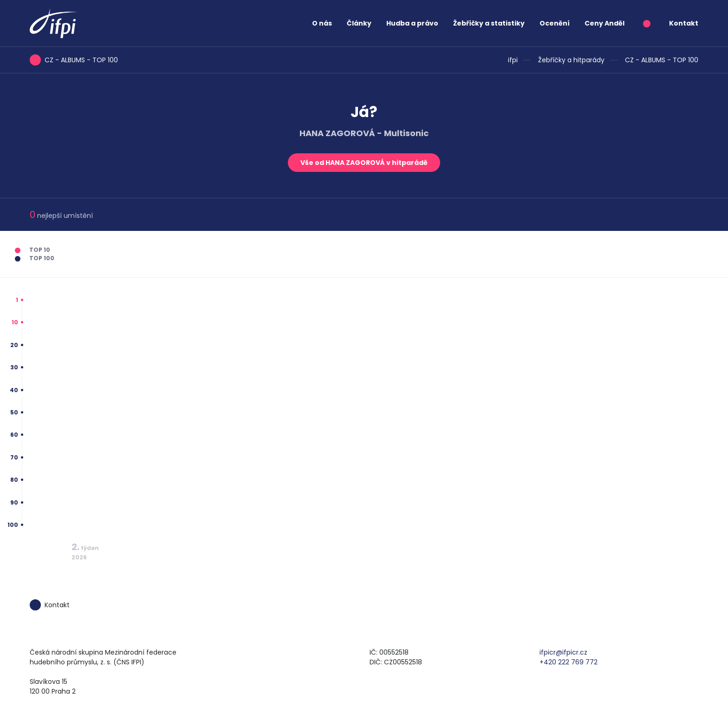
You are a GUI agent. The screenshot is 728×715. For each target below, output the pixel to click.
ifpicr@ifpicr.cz (563, 652)
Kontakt (684, 23)
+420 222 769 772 (569, 662)
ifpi (513, 60)
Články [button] (359, 23)
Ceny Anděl (604, 23)
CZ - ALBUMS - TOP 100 (662, 60)
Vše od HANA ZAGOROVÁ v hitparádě (364, 163)
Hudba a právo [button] (412, 23)
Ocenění (555, 23)
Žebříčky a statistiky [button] (489, 23)
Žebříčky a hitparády (571, 60)
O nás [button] (322, 23)
